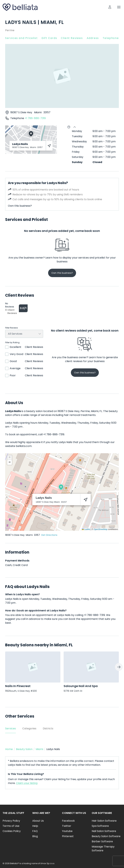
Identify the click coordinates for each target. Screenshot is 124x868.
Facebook (68, 821)
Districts (48, 728)
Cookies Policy (12, 831)
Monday (77, 131)
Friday (76, 152)
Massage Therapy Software (103, 849)
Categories (29, 728)
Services (10, 728)
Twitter (67, 826)
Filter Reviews (12, 328)
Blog (35, 836)
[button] (61, 487)
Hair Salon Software (104, 821)
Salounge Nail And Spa (81, 686)
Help (35, 826)
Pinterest (68, 836)
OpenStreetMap (101, 529)
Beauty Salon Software (106, 836)
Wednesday (79, 141)
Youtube (67, 831)
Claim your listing (27, 783)
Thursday (78, 147)
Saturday (78, 157)
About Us (38, 821)
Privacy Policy (11, 821)
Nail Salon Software (104, 831)
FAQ (35, 831)
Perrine (10, 30)
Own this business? (20, 206)
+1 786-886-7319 (35, 118)
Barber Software (102, 841)
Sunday (77, 162)
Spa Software (100, 826)
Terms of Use (11, 826)
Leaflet (86, 529)
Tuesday (77, 136)
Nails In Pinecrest (18, 686)
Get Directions (49, 535)
